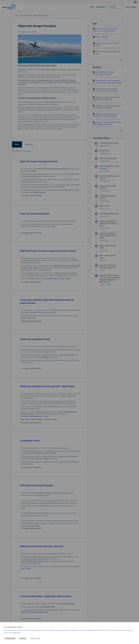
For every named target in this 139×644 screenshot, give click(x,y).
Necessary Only (10, 638)
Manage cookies (35, 638)
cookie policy (16, 633)
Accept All (23, 638)
